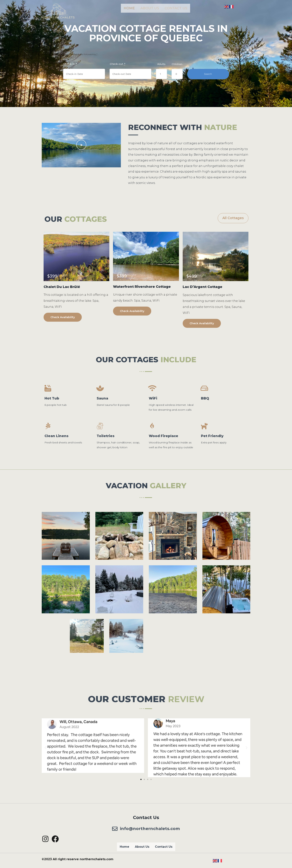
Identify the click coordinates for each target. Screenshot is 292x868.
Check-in (70, 64)
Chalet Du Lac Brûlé (62, 287)
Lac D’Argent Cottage (203, 287)
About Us (150, 8)
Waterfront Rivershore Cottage (142, 287)
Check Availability (63, 317)
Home (129, 8)
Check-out (118, 64)
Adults (161, 64)
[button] (81, 145)
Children (177, 64)
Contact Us (176, 8)
